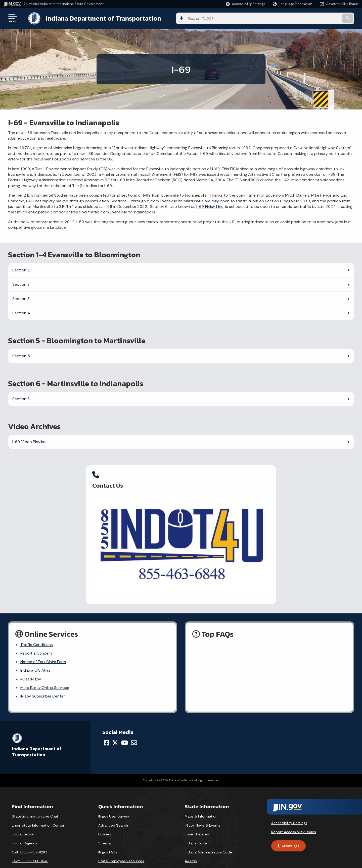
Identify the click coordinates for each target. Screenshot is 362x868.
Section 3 (21, 298)
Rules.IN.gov (31, 664)
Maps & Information (201, 802)
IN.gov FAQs (108, 838)
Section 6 (21, 398)
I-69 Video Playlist (29, 441)
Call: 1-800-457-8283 (29, 838)
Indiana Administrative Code (208, 838)
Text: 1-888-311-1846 (30, 847)
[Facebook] (106, 729)
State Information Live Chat (35, 802)
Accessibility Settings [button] (289, 809)
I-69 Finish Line (210, 206)
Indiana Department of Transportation (98, 18)
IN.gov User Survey (114, 802)
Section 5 (21, 355)
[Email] (134, 729)
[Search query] (317, 18)
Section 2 (21, 283)
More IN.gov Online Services (45, 673)
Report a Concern (37, 638)
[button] (245, 4)
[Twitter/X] (115, 729)
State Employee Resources (121, 847)
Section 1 (21, 269)
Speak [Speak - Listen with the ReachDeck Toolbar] (288, 832)
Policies (105, 820)
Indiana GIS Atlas (36, 656)
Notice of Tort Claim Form (44, 647)
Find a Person (23, 820)
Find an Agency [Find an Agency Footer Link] (25, 829)
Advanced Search (113, 812)
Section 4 (21, 312)
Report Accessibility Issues (294, 818)
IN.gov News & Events (203, 812)
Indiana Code (196, 829)
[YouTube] (125, 729)
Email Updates (197, 820)
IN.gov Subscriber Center (43, 682)
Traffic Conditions (37, 629)
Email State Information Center (38, 812)
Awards (191, 847)
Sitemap (105, 829)
